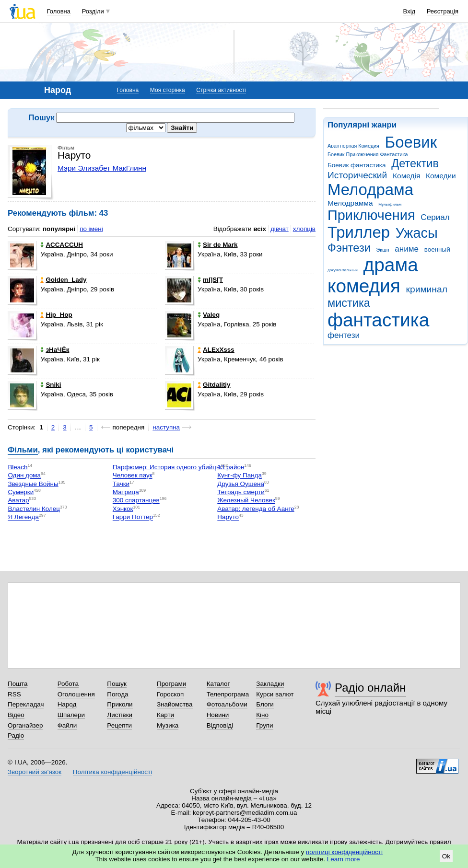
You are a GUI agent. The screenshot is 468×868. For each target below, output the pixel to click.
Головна (59, 11)
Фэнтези (349, 248)
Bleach (18, 467)
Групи (264, 725)
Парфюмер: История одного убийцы (167, 467)
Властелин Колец (34, 509)
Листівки (120, 715)
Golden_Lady (63, 280)
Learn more (344, 859)
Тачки (121, 484)
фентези (344, 335)
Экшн (383, 250)
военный (437, 249)
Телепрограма (228, 694)
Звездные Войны (33, 484)
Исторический (357, 175)
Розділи (93, 11)
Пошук (117, 684)
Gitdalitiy (214, 385)
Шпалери (71, 715)
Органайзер (25, 725)
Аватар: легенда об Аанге (256, 509)
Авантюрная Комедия (353, 146)
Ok (446, 856)
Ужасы (417, 233)
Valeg (209, 315)
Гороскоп (170, 694)
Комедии (441, 176)
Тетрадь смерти (241, 492)
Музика (168, 725)
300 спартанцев (136, 501)
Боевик (411, 142)
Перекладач (26, 704)
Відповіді (220, 725)
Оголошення (76, 694)
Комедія (406, 176)
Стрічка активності (221, 90)
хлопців (304, 229)
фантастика (378, 320)
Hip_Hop (56, 315)
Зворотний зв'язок (35, 772)
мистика (349, 303)
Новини (218, 715)
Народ (67, 704)
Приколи (120, 704)
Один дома (24, 476)
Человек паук (133, 476)
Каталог (218, 684)
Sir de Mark (217, 245)
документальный (343, 270)
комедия (364, 286)
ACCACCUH (62, 245)
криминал (427, 289)
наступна (166, 427)
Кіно (262, 715)
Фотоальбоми (227, 704)
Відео (16, 715)
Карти (165, 715)
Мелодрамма (350, 203)
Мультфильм (390, 204)
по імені (91, 229)
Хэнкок (123, 509)
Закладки (270, 684)
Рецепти (119, 725)
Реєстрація (443, 11)
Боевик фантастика (357, 165)
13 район (231, 467)
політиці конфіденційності (344, 852)
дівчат (280, 229)
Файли (67, 725)
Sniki (51, 385)
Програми (171, 684)
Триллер (359, 232)
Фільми (23, 450)
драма (391, 265)
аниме (407, 249)
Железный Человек (246, 501)
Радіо (16, 735)
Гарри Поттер (133, 517)
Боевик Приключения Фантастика (368, 154)
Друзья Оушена (241, 484)
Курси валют (275, 694)
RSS (14, 694)
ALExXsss (216, 350)
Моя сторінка (168, 90)
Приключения (371, 215)
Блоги (265, 704)
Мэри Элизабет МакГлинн (102, 168)
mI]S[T (210, 280)
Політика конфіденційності (112, 772)
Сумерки (21, 492)
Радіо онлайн (370, 688)
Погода (117, 694)
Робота (68, 684)
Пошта (18, 684)
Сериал (435, 217)
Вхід (409, 11)
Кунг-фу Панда (240, 476)
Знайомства (175, 704)
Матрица (126, 492)
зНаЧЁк (55, 350)
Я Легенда (23, 517)
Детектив (415, 163)
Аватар (18, 501)
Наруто (228, 517)
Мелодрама (370, 190)
